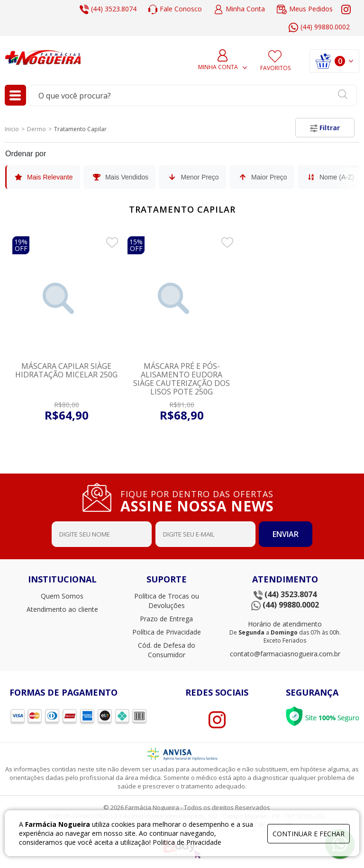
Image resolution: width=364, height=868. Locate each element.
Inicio (12, 129)
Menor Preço (193, 177)
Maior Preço (262, 177)
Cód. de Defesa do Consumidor (167, 650)
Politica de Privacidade (187, 842)
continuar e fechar (309, 834)
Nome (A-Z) (330, 177)
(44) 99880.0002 (319, 27)
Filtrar (325, 128)
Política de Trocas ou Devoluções (167, 601)
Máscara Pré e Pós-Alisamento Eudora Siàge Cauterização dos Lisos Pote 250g (182, 379)
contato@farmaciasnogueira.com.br (285, 654)
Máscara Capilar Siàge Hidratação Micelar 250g (66, 370)
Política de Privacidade (167, 632)
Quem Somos (62, 596)
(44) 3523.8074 (108, 9)
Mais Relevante (43, 177)
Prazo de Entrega (166, 619)
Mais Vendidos (120, 177)
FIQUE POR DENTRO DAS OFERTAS (201, 500)
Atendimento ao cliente (62, 609)
